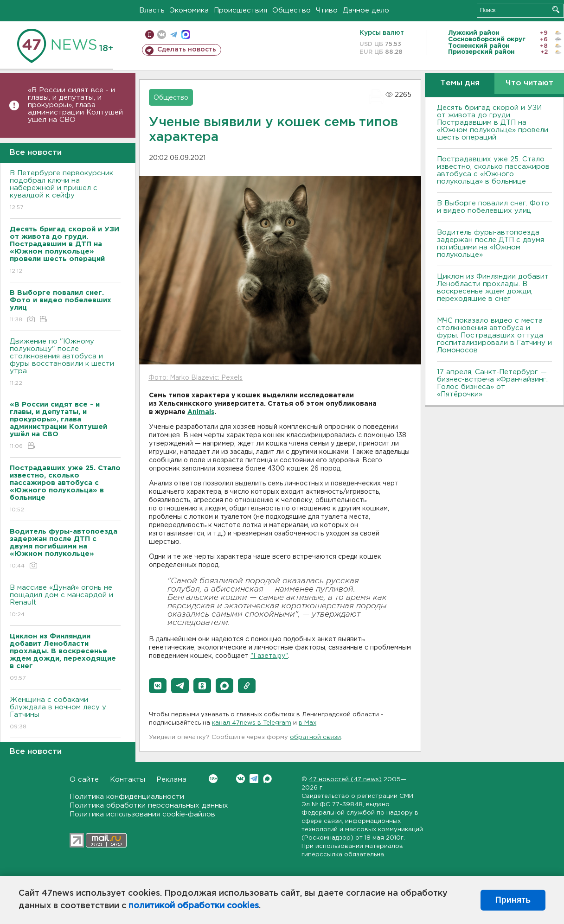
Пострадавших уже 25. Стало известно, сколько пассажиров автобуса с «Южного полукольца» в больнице (493, 170)
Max (267, 779)
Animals (201, 412)
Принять (513, 900)
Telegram (254, 779)
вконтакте (162, 35)
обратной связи (315, 737)
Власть (152, 10)
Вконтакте (213, 779)
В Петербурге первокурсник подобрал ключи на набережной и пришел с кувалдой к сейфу (65, 191)
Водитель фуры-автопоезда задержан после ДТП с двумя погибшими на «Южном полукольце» (490, 244)
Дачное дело (366, 10)
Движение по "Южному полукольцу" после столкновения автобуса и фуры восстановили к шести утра (65, 363)
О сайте (84, 780)
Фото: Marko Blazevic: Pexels (195, 378)
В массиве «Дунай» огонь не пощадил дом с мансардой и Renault (65, 602)
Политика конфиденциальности (127, 797)
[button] (158, 686)
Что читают (529, 83)
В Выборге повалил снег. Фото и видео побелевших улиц (493, 207)
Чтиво (327, 10)
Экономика (189, 10)
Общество (292, 10)
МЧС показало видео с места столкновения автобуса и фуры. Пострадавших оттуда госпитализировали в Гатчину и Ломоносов (494, 335)
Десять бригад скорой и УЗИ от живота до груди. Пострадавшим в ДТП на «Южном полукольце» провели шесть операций (493, 123)
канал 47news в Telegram (252, 723)
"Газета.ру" (269, 656)
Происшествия (240, 10)
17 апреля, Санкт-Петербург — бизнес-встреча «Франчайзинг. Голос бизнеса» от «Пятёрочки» (492, 383)
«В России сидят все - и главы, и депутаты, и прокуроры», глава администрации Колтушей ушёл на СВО (75, 105)
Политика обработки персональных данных (149, 806)
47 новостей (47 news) (345, 780)
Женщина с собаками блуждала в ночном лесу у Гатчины (65, 714)
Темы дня (460, 83)
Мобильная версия (150, 35)
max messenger (186, 35)
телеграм (174, 35)
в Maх (308, 723)
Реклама (171, 780)
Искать (556, 10)
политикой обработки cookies (194, 906)
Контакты (128, 780)
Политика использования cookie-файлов (142, 814)
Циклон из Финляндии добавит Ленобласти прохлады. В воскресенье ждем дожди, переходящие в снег (493, 288)
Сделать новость (187, 50)
